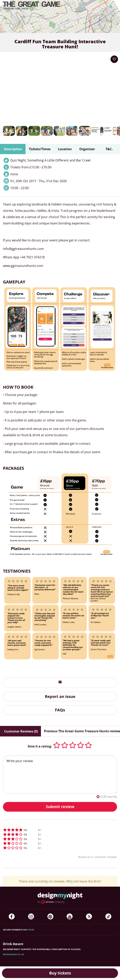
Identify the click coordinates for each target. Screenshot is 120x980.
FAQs (60, 710)
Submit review (60, 807)
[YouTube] (70, 916)
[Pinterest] (50, 916)
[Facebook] (12, 916)
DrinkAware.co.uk (14, 954)
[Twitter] (89, 916)
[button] (60, 830)
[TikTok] (108, 916)
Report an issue (60, 696)
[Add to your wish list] (114, 59)
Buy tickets (60, 973)
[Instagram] (31, 916)
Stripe (31, 930)
